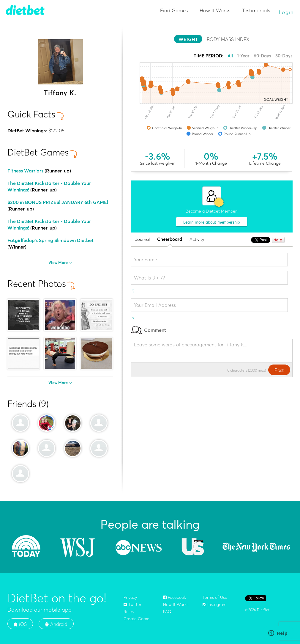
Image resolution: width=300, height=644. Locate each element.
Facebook (175, 597)
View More (60, 263)
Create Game (136, 619)
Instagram (214, 604)
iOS (20, 624)
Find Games (174, 10)
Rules (129, 612)
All (230, 56)
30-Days (284, 56)
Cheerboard (170, 239)
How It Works (215, 10)
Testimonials (256, 10)
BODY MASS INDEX (228, 39)
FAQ (167, 612)
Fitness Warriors (25, 171)
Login (287, 12)
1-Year (243, 56)
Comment (148, 330)
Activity (197, 239)
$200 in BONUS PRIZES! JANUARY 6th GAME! (58, 202)
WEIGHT (188, 39)
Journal (142, 239)
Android (56, 624)
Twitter (132, 604)
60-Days (262, 56)
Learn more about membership (212, 222)
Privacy (130, 597)
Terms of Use (215, 597)
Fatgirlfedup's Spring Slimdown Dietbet (50, 240)
